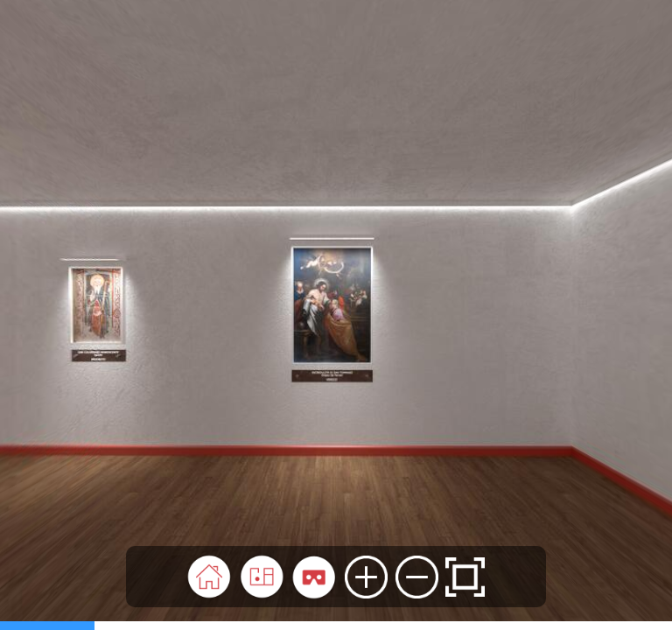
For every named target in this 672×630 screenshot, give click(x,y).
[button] (209, 577)
